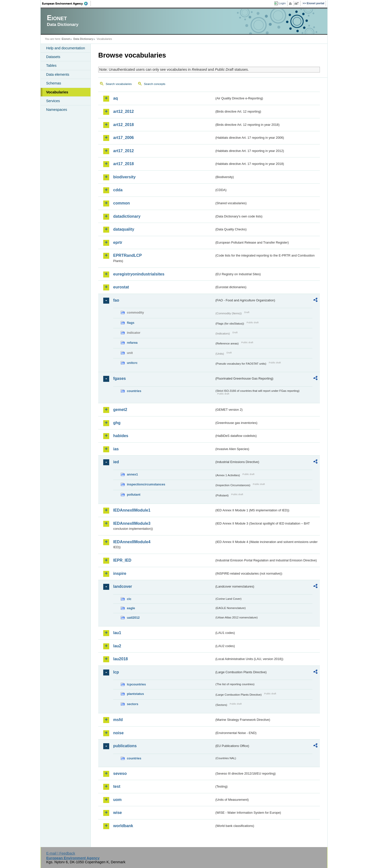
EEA (67, 3)
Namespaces (57, 110)
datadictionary (127, 216)
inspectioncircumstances (146, 484)
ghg (117, 423)
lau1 (117, 633)
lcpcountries (136, 684)
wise (118, 813)
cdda (118, 190)
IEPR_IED (122, 560)
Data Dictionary (83, 39)
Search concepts (155, 84)
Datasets (53, 57)
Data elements (58, 74)
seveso (120, 773)
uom (117, 800)
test (117, 786)
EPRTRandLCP (128, 255)
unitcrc (132, 363)
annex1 (132, 474)
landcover (123, 586)
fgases (120, 378)
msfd (118, 720)
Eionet (66, 39)
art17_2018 (124, 164)
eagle (131, 608)
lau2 (117, 646)
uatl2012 (133, 618)
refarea (132, 343)
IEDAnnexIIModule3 (132, 523)
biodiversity (124, 177)
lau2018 (121, 659)
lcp (116, 672)
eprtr (118, 242)
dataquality (124, 229)
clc (129, 599)
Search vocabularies (119, 84)
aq (116, 98)
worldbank (123, 826)
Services (53, 101)
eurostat (121, 287)
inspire (120, 573)
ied (116, 462)
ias (116, 449)
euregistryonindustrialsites (139, 274)
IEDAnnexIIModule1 (132, 510)
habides (121, 436)
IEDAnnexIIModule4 (132, 542)
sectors (133, 704)
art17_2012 (124, 151)
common (122, 203)
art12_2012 (124, 111)
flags (131, 323)
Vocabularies (57, 92)
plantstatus (135, 694)
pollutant (134, 495)
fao (116, 300)
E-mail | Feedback (61, 853)
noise (118, 733)
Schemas (54, 83)
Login (282, 3)
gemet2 (120, 410)
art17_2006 (124, 138)
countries (134, 391)
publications (125, 746)
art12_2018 (124, 125)
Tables (51, 66)
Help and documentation (66, 48)
